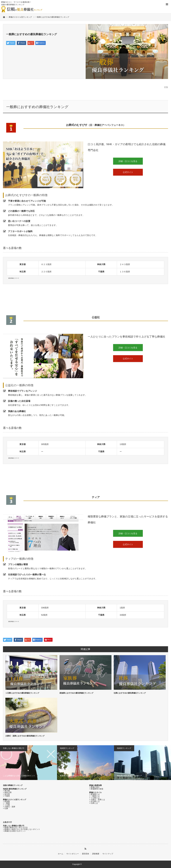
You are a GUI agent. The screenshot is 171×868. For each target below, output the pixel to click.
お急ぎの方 (7, 822)
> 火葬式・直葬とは (97, 800)
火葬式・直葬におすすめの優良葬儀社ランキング (25, 736)
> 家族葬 (6, 801)
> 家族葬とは (94, 794)
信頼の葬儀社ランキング (13, 785)
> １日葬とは (94, 798)
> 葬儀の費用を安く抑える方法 (15, 827)
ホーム (61, 854)
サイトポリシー (73, 854)
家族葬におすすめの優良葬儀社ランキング (76, 693)
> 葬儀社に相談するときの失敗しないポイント (22, 829)
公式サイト (128, 172)
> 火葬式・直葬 (9, 807)
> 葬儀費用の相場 (96, 789)
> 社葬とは (94, 803)
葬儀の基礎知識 (95, 785)
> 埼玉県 (6, 794)
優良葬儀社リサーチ (91, 864)
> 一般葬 (6, 803)
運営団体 (85, 854)
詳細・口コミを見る (128, 161)
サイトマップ (108, 854)
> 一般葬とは (94, 796)
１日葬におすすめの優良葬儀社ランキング (22, 693)
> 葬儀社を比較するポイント (14, 831)
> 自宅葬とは (94, 801)
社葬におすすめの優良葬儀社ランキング (130, 693)
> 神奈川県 (7, 792)
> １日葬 (6, 805)
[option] (28, 763)
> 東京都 (6, 791)
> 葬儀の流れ (94, 787)
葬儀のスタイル (95, 792)
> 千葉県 (6, 796)
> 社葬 (5, 808)
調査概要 (96, 854)
